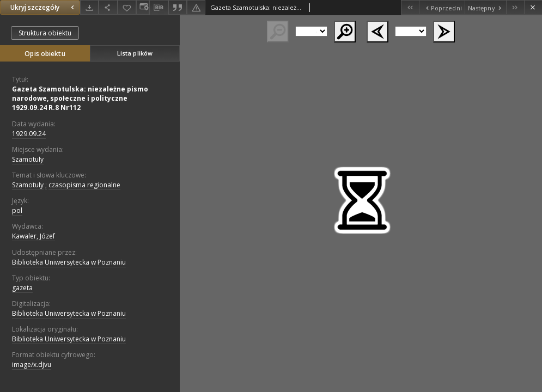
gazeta (22, 288)
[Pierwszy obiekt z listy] (410, 7)
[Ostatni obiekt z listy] (515, 7)
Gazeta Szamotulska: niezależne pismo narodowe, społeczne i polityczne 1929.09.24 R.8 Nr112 (80, 98)
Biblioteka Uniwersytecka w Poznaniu (69, 262)
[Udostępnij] (108, 7)
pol (17, 210)
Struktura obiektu (45, 33)
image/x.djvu (32, 365)
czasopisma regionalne (84, 185)
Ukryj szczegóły (44, 7)
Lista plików (135, 53)
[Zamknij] (533, 7)
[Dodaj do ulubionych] (127, 7)
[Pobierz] (89, 7)
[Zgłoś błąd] (196, 7)
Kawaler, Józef (34, 236)
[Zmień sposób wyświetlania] (143, 7)
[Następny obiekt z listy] (485, 7)
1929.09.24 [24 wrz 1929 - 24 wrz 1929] (29, 134)
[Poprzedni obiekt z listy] (441, 7)
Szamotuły (28, 159)
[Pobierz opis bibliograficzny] (159, 8)
